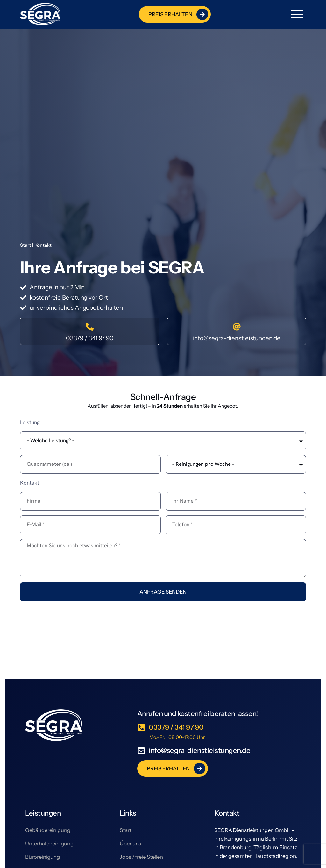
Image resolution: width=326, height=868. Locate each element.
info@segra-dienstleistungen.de (237, 338)
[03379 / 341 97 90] (90, 327)
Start (26, 245)
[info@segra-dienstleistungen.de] (237, 327)
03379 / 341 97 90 (90, 338)
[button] (297, 14)
